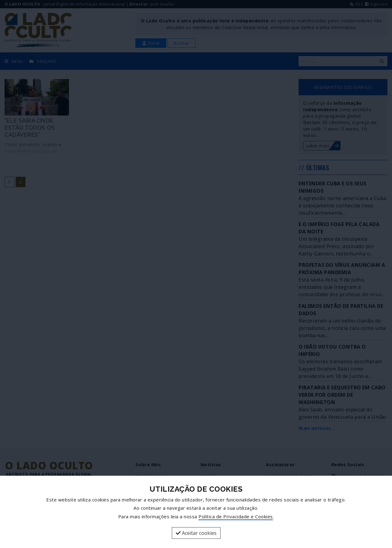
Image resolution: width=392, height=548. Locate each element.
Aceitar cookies (196, 533)
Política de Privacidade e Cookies (236, 516)
